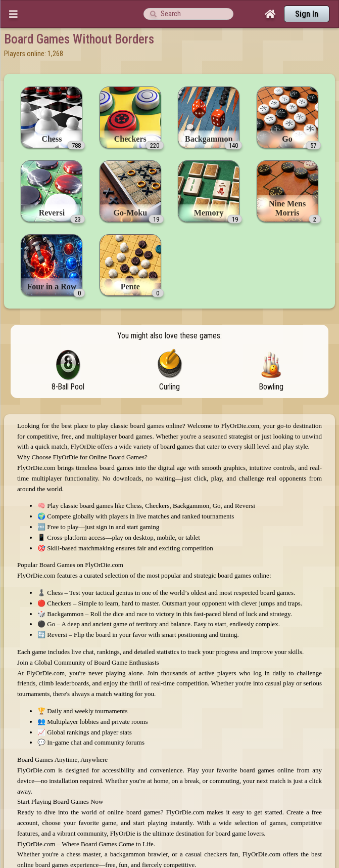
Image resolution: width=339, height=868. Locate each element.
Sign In (307, 14)
